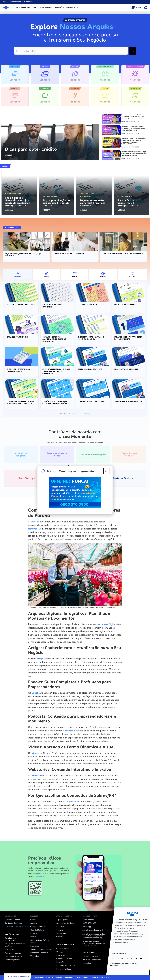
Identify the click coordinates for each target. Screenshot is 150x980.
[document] (75, 490)
